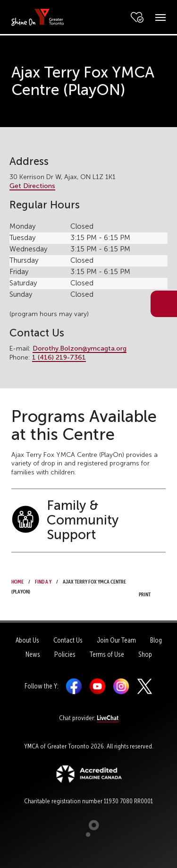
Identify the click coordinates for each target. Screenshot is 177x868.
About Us (27, 640)
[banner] (38, 17)
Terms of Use (107, 654)
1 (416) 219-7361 (59, 357)
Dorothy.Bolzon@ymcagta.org (80, 348)
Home (17, 581)
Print (147, 587)
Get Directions (32, 186)
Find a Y (43, 581)
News (33, 654)
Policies (65, 654)
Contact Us (68, 640)
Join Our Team (116, 640)
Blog (156, 640)
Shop (145, 654)
